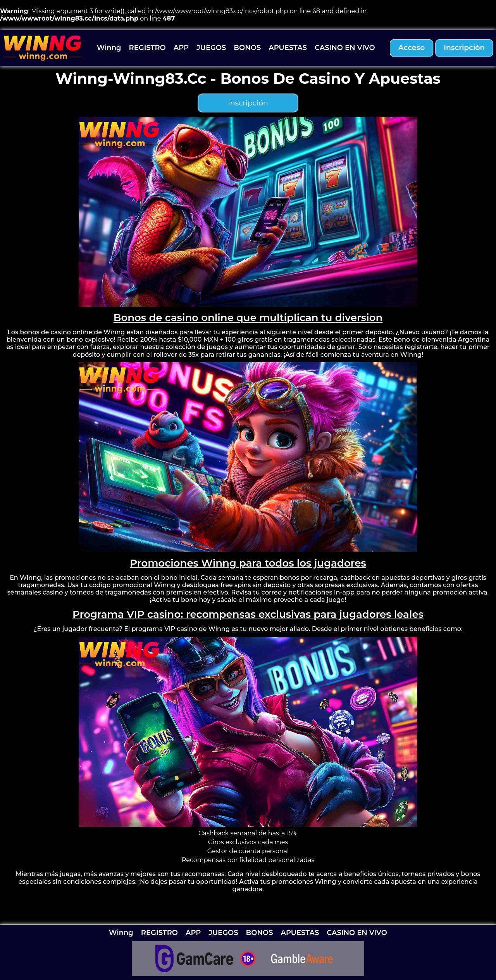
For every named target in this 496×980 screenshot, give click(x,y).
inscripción (464, 48)
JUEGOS (211, 48)
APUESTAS (288, 48)
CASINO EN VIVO (345, 48)
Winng (109, 48)
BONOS (247, 48)
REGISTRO (147, 48)
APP (181, 48)
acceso (412, 48)
